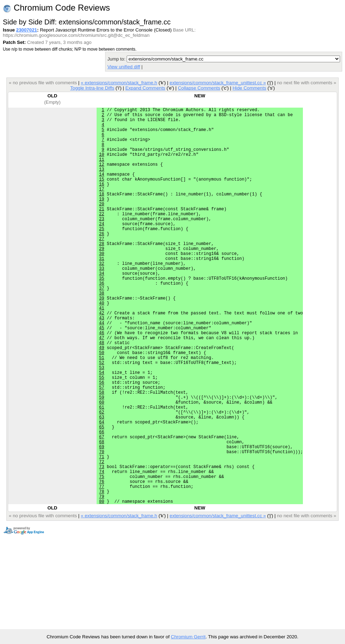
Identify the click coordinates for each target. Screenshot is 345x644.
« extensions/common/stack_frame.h (119, 83)
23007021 (27, 30)
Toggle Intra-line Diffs (92, 88)
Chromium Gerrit (188, 637)
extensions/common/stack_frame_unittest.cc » (218, 83)
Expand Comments (145, 88)
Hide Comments (249, 88)
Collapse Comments (199, 88)
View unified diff (123, 67)
